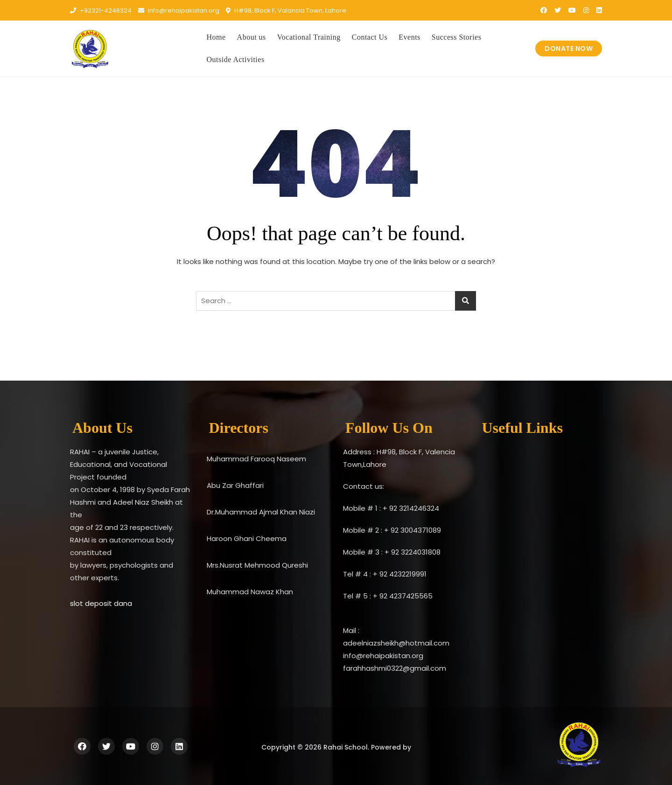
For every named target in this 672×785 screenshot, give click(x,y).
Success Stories (457, 37)
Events (409, 37)
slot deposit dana (101, 603)
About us (252, 37)
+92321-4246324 (101, 10)
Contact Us (370, 37)
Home (216, 37)
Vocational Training (309, 37)
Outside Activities (236, 59)
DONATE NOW (569, 49)
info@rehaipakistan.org (179, 10)
